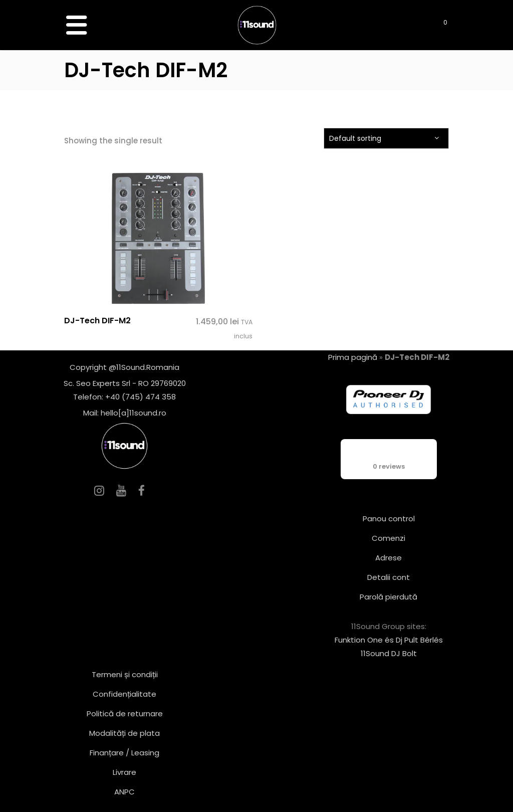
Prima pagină (353, 357)
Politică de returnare (125, 714)
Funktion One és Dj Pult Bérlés (389, 640)
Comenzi (389, 538)
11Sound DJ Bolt (389, 653)
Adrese (389, 558)
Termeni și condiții (125, 674)
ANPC (124, 792)
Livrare (124, 772)
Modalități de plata (124, 733)
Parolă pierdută (389, 597)
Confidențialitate (124, 694)
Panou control (389, 519)
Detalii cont (389, 577)
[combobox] (386, 138)
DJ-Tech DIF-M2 (97, 321)
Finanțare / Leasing (124, 753)
